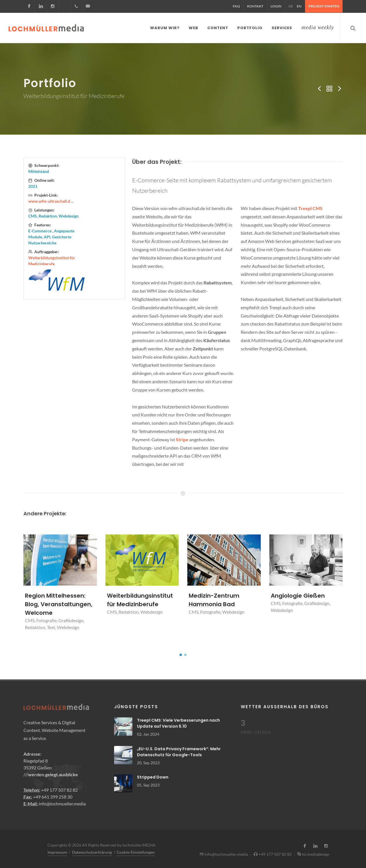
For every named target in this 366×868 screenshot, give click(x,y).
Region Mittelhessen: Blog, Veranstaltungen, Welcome (59, 603)
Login (276, 6)
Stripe (182, 438)
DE (291, 6)
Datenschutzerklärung (92, 851)
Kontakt (255, 6)
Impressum (57, 851)
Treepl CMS (310, 207)
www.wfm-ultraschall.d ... (51, 200)
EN (299, 6)
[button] (181, 654)
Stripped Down (153, 776)
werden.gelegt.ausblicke (53, 773)
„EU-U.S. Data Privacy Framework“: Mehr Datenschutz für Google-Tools (179, 751)
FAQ (236, 6)
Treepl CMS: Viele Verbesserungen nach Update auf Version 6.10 (178, 722)
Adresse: (32, 753)
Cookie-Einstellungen (136, 851)
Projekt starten (324, 6)
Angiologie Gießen (298, 594)
